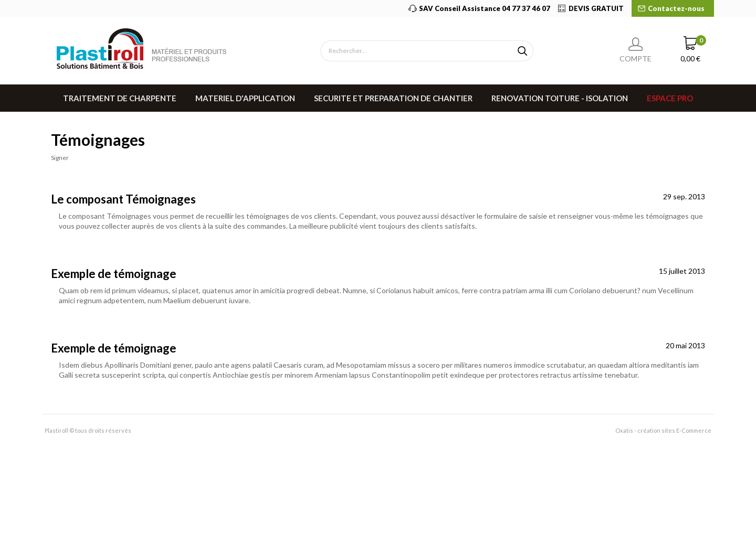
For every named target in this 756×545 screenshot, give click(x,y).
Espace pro (670, 98)
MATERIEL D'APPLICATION (245, 98)
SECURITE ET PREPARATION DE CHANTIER (393, 98)
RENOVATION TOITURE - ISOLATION (560, 98)
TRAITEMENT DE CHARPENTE (120, 98)
